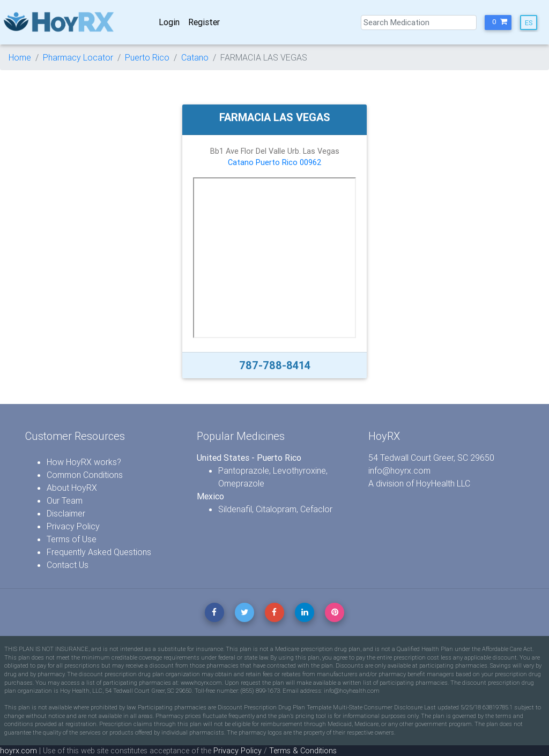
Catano (195, 57)
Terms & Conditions (303, 751)
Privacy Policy (73, 526)
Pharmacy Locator (78, 57)
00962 (311, 162)
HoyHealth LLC (443, 483)
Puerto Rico (147, 57)
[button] (498, 23)
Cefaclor (316, 509)
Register (204, 22)
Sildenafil (235, 509)
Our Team (65, 500)
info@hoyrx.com (399, 470)
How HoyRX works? (84, 462)
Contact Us (68, 565)
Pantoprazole (244, 470)
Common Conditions (85, 475)
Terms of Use (72, 539)
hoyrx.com (18, 751)
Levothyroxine (299, 470)
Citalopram (276, 509)
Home (20, 57)
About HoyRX (72, 488)
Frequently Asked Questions (99, 552)
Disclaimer (66, 513)
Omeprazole (241, 483)
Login (169, 22)
